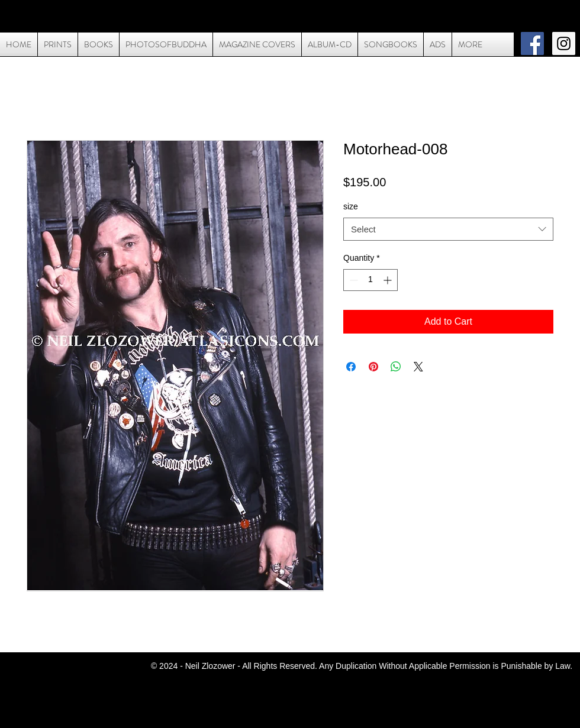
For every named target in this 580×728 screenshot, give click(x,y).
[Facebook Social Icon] (532, 43)
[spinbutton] (370, 280)
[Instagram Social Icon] (564, 43)
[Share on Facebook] (351, 367)
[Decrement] (352, 280)
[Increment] (389, 280)
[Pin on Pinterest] (373, 367)
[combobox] (448, 229)
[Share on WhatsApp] (396, 367)
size (351, 206)
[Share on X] (418, 367)
